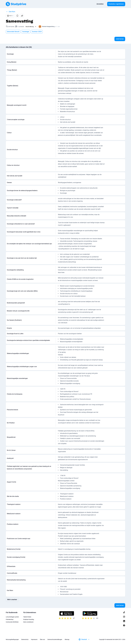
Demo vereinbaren (28, 622)
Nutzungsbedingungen (12, 639)
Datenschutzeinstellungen (55, 639)
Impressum (34, 639)
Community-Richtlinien (12, 622)
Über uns (42, 639)
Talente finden (27, 617)
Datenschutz (25, 639)
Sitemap (67, 639)
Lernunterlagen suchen (12, 617)
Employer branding (29, 619)
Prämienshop (10, 619)
